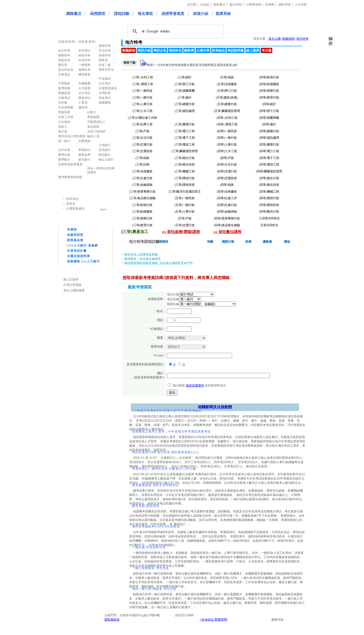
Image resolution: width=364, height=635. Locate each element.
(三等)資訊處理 (185, 111)
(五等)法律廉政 (227, 84)
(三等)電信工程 (185, 145)
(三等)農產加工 (185, 118)
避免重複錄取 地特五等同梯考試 (155, 485)
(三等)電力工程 (185, 131)
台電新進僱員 (75, 209)
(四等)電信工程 (269, 165)
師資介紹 (201, 14)
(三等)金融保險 (143, 185)
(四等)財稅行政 (269, 77)
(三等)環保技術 (185, 185)
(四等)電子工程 (269, 158)
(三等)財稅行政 (143, 205)
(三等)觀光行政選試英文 (185, 192)
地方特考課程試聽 (144, 242)
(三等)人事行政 (143, 104)
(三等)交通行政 (143, 145)
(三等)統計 (185, 77)
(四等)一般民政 (227, 131)
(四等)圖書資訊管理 (269, 171)
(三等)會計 (185, 98)
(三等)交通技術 (143, 151)
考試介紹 (144, 50)
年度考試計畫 (77, 251)
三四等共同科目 (269, 218)
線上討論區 (71, 279)
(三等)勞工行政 (185, 84)
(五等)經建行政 (227, 104)
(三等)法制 (143, 165)
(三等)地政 (143, 158)
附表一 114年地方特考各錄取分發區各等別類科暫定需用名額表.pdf (192, 65)
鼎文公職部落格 (74, 290)
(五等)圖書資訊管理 (227, 111)
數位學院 (236, 5)
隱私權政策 (112, 620)
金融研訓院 (75, 235)
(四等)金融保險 (227, 212)
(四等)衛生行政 (269, 178)
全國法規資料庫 (78, 256)
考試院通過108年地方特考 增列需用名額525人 (166, 452)
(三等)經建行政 (185, 104)
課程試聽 (122, 14)
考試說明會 (235, 50)
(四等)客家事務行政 (227, 218)
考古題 (267, 50)
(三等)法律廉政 (143, 171)
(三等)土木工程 (143, 111)
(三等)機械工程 (185, 171)
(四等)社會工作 (227, 198)
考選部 (72, 230)
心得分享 (203, 50)
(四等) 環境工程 (227, 124)
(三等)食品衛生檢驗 (143, 198)
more (103, 209)
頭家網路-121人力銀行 (83, 261)
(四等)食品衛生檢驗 (227, 225)
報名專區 (145, 14)
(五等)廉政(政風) (227, 98)
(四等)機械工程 (269, 192)
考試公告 (160, 50)
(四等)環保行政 (269, 198)
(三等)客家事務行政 (143, 192)
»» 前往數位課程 (227, 232)
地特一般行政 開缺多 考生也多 (154, 589)
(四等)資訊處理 (269, 138)
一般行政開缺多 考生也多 (151, 568)
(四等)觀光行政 (269, 212)
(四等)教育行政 (269, 98)
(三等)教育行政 (143, 225)
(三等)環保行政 (185, 178)
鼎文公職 (275, 39)
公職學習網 (254, 5)
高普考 (71, 204)
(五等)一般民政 (185, 198)
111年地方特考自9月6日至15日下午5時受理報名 (167, 411)
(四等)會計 (269, 124)
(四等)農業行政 (269, 145)
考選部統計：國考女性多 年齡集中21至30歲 (164, 469)
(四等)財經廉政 (269, 84)
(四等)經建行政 (269, 131)
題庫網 (270, 5)
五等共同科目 (269, 225)
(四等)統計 (269, 104)
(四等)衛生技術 (269, 185)
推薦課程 (288, 39)
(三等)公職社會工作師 (143, 118)
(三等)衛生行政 (185, 158)
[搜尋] (175, 31)
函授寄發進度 (173, 14)
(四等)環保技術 (269, 205)
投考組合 (218, 50)
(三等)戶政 (143, 131)
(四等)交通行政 (227, 171)
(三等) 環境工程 (142, 84)
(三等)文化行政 (143, 138)
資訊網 (192, 5)
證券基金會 (75, 240)
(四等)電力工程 (269, 151)
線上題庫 (253, 50)
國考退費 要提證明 (146, 506)
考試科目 (175, 50)
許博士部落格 (73, 285)
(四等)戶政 (227, 158)
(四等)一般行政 (227, 138)
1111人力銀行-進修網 (82, 245)
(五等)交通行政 (185, 225)
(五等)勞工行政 (227, 91)
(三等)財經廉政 (143, 212)
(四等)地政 (227, 185)
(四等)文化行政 (227, 165)
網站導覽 (285, 5)
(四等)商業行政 (269, 91)
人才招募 (301, 5)
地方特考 (302, 39)
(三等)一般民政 (143, 91)
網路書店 (219, 5)
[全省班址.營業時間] (214, 620)
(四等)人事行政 (227, 145)
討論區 (205, 5)
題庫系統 (223, 14)
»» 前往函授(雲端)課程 (181, 232)
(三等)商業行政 (143, 218)
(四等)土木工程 (227, 151)
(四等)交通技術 (227, 178)
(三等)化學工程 (143, 124)
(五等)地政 (227, 77)
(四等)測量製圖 (269, 118)
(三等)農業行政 (185, 124)
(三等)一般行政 (143, 98)
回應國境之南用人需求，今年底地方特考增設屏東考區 (171, 432)
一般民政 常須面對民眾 (149, 547)
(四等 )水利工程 (227, 118)
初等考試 (72, 199)
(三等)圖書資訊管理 (185, 151)
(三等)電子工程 (185, 138)
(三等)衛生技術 (185, 165)
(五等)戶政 (185, 218)
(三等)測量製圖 (185, 91)
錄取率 (189, 50)
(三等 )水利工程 (142, 77)
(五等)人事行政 (185, 212)
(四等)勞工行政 (269, 111)
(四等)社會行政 (227, 205)
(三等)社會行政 (143, 178)
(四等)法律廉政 (227, 192)
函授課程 (98, 14)
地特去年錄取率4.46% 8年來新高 (156, 527)
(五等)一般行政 (185, 205)
